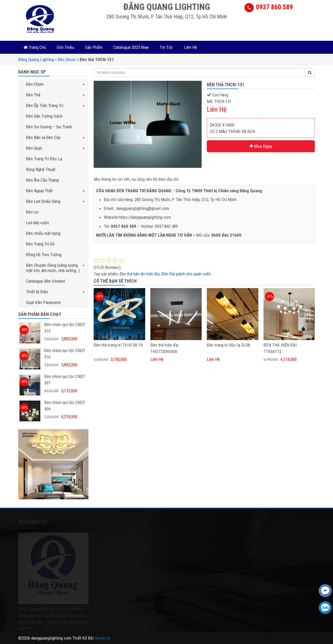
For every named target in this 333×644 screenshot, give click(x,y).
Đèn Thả (55, 95)
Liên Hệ (190, 47)
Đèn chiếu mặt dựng (43, 233)
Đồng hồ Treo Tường (44, 255)
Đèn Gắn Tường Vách (44, 116)
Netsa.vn (102, 638)
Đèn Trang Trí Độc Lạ (44, 159)
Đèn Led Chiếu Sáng (55, 201)
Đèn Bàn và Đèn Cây (55, 137)
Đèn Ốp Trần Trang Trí (55, 105)
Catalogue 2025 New (131, 47)
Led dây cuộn (37, 223)
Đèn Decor (67, 59)
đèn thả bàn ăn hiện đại (140, 274)
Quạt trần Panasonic (44, 302)
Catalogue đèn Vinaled (45, 281)
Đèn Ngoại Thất (55, 191)
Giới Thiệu (65, 47)
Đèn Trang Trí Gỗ (40, 244)
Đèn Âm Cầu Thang (42, 180)
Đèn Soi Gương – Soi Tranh (49, 127)
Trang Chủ (35, 47)
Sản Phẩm (94, 47)
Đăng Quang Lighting (36, 59)
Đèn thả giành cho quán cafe (186, 274)
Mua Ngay (261, 146)
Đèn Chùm (55, 84)
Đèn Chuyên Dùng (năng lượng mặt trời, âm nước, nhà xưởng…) (55, 268)
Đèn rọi (32, 212)
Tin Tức (166, 47)
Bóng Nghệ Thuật (41, 169)
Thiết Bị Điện (55, 292)
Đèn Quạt (55, 148)
